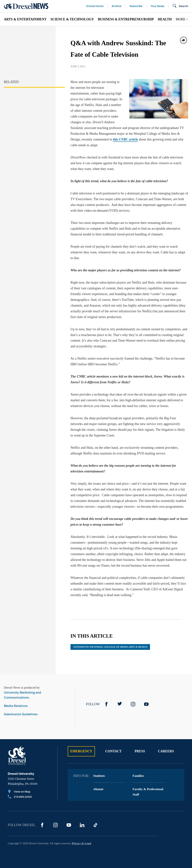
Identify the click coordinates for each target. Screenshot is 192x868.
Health (165, 19)
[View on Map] (20, 792)
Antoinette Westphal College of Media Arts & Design (110, 647)
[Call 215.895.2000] (20, 797)
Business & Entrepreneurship (126, 19)
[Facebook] (106, 704)
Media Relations (16, 706)
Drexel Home (95, 6)
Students (99, 776)
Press (140, 751)
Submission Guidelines (21, 714)
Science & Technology (72, 19)
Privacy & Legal (81, 843)
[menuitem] (25, 19)
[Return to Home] (26, 6)
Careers (166, 751)
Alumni (98, 789)
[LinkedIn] (82, 825)
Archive (117, 6)
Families (138, 776)
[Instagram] (133, 704)
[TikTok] (95, 825)
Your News (158, 6)
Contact (113, 751)
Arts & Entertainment (25, 19)
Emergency (81, 751)
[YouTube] (146, 704)
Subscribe (136, 6)
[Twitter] (120, 704)
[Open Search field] (180, 6)
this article (125, 139)
